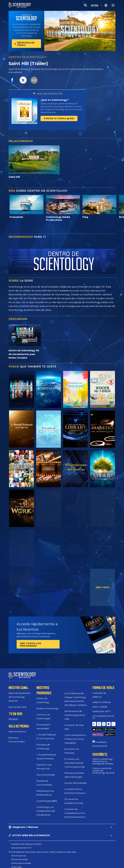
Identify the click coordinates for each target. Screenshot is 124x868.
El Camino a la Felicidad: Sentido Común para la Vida (75, 760)
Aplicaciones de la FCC (21, 845)
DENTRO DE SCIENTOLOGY (28, 57)
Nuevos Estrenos (17, 728)
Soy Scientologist (46, 772)
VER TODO (102, 587)
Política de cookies (19, 856)
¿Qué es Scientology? (55, 100)
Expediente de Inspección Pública (26, 841)
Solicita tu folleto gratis (59, 118)
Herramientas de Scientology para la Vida (75, 712)
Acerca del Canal (18, 704)
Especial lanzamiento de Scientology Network (20, 694)
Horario (13, 716)
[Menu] (113, 5)
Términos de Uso (19, 853)
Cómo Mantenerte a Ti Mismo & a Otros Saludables (75, 736)
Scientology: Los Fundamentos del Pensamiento (46, 808)
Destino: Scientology (47, 705)
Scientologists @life (47, 798)
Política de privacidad (21, 860)
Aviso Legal (16, 864)
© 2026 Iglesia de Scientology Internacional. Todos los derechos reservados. (43, 849)
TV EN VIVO (16, 711)
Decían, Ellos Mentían (76, 780)
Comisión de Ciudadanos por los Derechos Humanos (75, 810)
